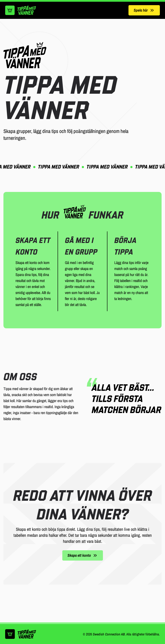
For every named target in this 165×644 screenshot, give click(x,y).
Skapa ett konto (83, 555)
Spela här (144, 10)
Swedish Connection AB (109, 634)
